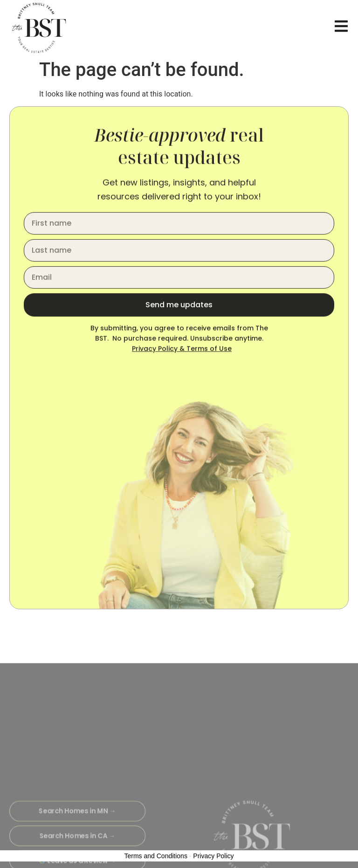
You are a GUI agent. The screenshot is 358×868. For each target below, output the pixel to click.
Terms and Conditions (156, 856)
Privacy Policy (213, 856)
